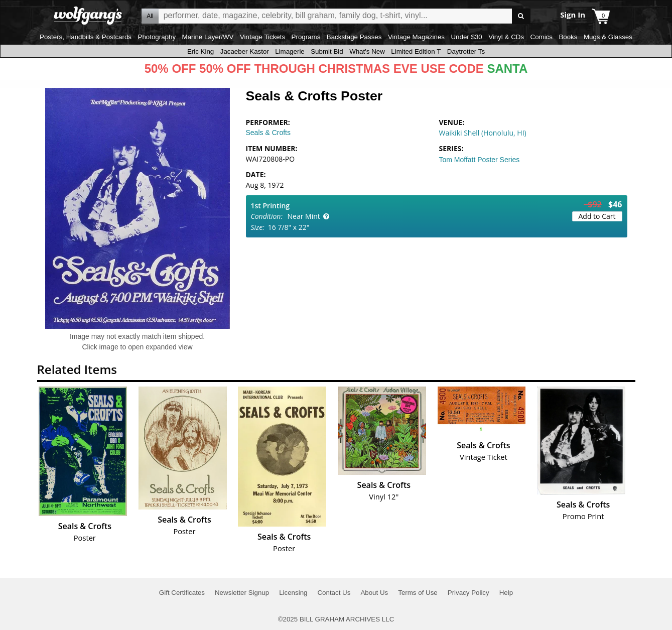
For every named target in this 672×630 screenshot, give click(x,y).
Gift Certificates (182, 593)
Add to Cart (597, 216)
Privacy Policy (468, 593)
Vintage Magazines (416, 37)
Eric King (200, 51)
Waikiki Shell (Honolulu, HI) (483, 133)
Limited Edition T (416, 51)
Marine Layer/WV (208, 37)
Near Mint (304, 216)
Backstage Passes (354, 37)
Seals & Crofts (268, 133)
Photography (157, 37)
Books (568, 37)
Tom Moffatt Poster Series (480, 160)
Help (506, 593)
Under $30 (466, 37)
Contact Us (334, 593)
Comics (542, 37)
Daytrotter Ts (466, 51)
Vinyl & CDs (506, 37)
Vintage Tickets (262, 37)
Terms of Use (418, 593)
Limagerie (290, 51)
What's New (367, 51)
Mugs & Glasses (608, 37)
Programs (306, 37)
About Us (374, 593)
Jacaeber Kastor (245, 51)
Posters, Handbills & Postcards (86, 37)
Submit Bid (327, 51)
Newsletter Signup (242, 593)
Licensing (293, 593)
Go (521, 16)
